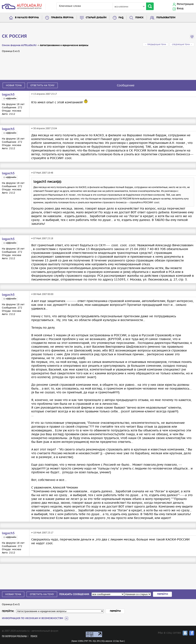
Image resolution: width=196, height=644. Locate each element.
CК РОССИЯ (14, 36)
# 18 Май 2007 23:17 (42, 533)
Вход (180, 9)
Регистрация (185, 4)
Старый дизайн (96, 18)
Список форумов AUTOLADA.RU (19, 45)
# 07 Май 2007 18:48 (42, 173)
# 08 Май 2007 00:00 (42, 294)
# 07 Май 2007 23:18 (42, 238)
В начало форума (27, 18)
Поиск (139, 18)
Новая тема (14, 85)
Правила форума (62, 18)
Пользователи (166, 18)
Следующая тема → (182, 44)
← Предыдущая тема (155, 44)
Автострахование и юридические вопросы (64, 45)
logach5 (8, 95)
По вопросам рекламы (14, 636)
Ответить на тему (42, 85)
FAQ (121, 18)
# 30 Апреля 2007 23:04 (44, 128)
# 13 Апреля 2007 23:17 (44, 94)
